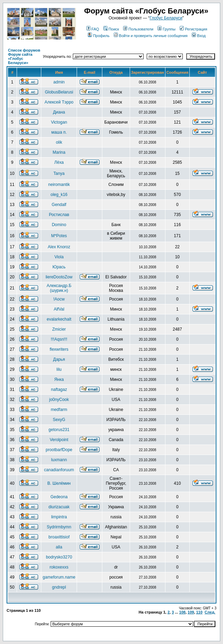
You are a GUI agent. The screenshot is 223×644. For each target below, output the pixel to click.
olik (59, 142)
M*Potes (59, 236)
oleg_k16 (59, 195)
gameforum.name (59, 577)
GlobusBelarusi (59, 92)
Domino (59, 225)
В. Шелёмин (59, 483)
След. (210, 612)
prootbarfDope (59, 450)
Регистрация (193, 29)
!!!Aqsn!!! (59, 339)
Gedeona (59, 497)
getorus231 (59, 430)
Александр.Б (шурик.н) (59, 288)
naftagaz (59, 390)
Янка (59, 379)
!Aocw (59, 299)
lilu (59, 369)
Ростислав (59, 215)
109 (191, 612)
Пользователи (138, 29)
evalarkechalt (59, 319)
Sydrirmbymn (59, 527)
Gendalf (59, 205)
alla (59, 547)
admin (59, 82)
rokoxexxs (59, 567)
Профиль (99, 36)
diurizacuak (59, 507)
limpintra (59, 517)
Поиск (111, 29)
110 (199, 612)
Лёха (59, 162)
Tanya (59, 173)
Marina (59, 152)
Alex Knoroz (59, 247)
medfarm (59, 410)
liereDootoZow (59, 277)
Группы (166, 29)
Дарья (59, 359)
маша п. (59, 132)
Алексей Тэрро (59, 102)
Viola (59, 257)
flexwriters (59, 349)
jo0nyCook (59, 400)
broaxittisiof (59, 537)
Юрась (59, 267)
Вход (199, 36)
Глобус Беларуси (166, 18)
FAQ (93, 29)
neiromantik (59, 185)
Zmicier (59, 329)
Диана (59, 112)
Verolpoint (59, 440)
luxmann (59, 460)
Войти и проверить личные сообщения (151, 36)
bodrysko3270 (59, 557)
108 (182, 612)
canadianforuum (59, 470)
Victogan (59, 122)
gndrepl (59, 587)
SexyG (59, 420)
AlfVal (59, 309)
